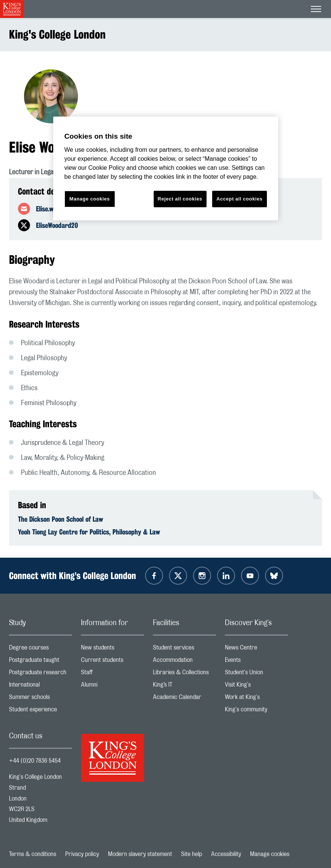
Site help (192, 854)
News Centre (256, 649)
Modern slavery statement (140, 854)
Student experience (40, 711)
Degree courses (40, 649)
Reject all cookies (180, 199)
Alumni (112, 686)
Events (256, 662)
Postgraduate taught (40, 662)
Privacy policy (82, 854)
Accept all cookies (239, 199)
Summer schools (40, 699)
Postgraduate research (40, 674)
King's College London (57, 34)
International (40, 686)
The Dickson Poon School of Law (61, 519)
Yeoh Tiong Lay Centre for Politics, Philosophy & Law (89, 532)
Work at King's (256, 699)
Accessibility (226, 854)
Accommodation (184, 662)
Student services (184, 649)
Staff (112, 674)
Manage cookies (270, 854)
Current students (112, 662)
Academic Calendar (184, 699)
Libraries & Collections (184, 674)
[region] (166, 168)
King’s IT (184, 686)
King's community (256, 711)
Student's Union (256, 674)
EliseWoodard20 (57, 225)
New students (112, 649)
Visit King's (256, 686)
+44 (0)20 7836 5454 (35, 761)
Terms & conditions (33, 854)
